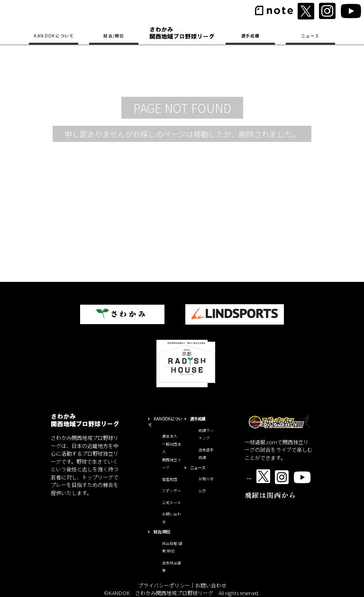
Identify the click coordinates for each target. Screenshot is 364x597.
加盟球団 (170, 479)
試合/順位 (114, 36)
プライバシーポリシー (164, 585)
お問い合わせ (211, 585)
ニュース (310, 36)
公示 (202, 490)
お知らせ (206, 479)
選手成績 (250, 36)
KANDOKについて (54, 36)
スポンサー (172, 490)
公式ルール (172, 502)
